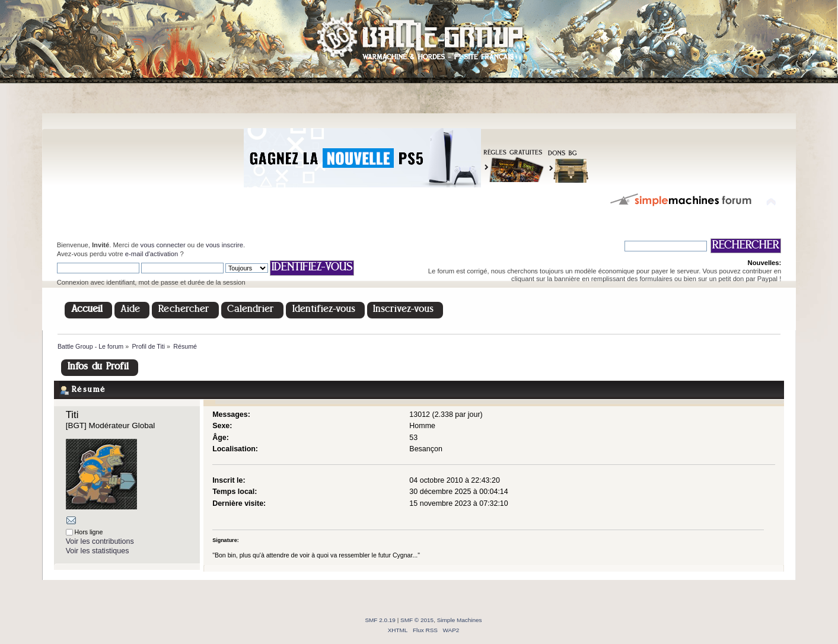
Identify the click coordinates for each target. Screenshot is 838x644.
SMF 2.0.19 (380, 620)
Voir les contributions (100, 541)
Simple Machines (460, 620)
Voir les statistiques (98, 551)
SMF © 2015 (417, 620)
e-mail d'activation (152, 254)
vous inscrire (224, 245)
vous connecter (163, 245)
